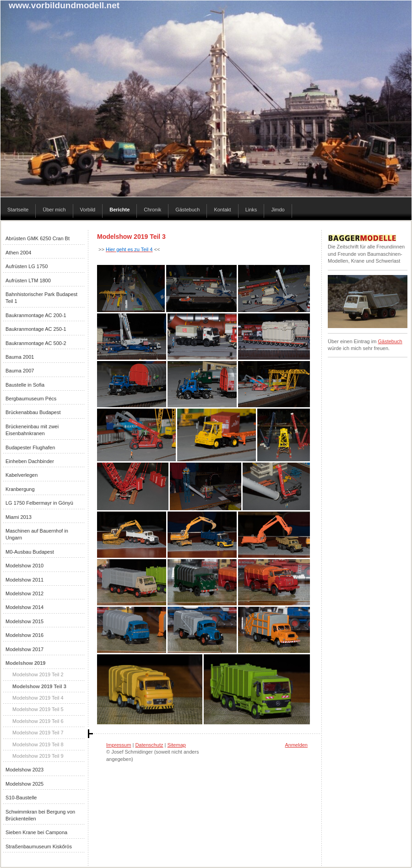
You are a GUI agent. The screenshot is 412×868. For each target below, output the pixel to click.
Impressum (119, 745)
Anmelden (296, 745)
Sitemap (177, 745)
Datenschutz (149, 745)
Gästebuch (390, 341)
